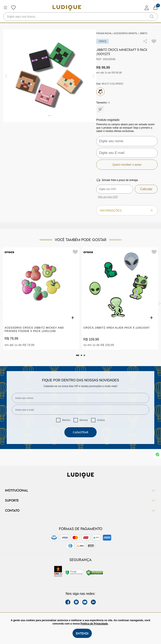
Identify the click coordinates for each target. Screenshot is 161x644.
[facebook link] (68, 602)
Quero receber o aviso (127, 165)
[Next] (160, 303)
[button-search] (152, 17)
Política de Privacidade (94, 624)
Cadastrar (80, 432)
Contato (80, 510)
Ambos (101, 420)
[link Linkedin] (93, 602)
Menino (66, 420)
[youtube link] (85, 602)
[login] (147, 8)
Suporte (80, 500)
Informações (127, 210)
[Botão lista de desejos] (13, 8)
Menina (84, 420)
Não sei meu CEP (108, 197)
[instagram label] (76, 602)
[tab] (78, 355)
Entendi (82, 633)
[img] (94, 76)
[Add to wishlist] (154, 41)
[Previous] (1, 303)
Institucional (80, 490)
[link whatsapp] (157, 454)
